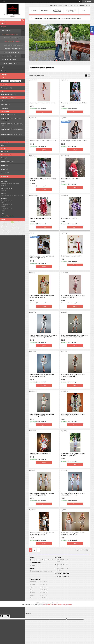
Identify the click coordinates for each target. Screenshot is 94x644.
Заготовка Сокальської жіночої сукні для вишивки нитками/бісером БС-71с (43, 336)
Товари (3, 27)
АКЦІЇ (3, 67)
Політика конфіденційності (65, 605)
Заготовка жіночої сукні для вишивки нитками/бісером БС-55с (42, 494)
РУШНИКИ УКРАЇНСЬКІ (9, 56)
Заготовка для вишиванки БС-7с (72, 256)
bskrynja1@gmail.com (7, 216)
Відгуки (3, 71)
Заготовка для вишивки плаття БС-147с (43, 141)
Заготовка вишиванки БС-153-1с (40, 218)
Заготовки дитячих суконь (12, 52)
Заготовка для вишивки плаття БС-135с (74, 103)
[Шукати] (23, 20)
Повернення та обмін (71, 11)
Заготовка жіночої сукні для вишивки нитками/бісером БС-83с (73, 494)
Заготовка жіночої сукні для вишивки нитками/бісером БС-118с (73, 296)
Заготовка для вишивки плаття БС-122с (43, 103)
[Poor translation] (7, 616)
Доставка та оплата (57, 11)
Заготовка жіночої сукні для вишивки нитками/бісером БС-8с (42, 296)
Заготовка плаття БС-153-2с (70, 179)
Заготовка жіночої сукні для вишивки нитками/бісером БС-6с (42, 257)
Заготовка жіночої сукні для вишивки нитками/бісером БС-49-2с (73, 415)
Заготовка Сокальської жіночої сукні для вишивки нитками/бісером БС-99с (74, 336)
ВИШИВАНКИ (6, 30)
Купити (44, 112)
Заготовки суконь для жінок (12, 41)
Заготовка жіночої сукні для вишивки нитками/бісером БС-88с (42, 375)
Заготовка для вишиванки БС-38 (40, 454)
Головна (34, 11)
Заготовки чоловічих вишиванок (14, 45)
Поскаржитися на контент (50, 605)
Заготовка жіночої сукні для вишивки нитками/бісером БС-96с (73, 375)
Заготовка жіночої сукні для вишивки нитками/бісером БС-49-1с (42, 415)
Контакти (45, 11)
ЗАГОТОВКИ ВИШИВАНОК (10, 34)
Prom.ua (56, 603)
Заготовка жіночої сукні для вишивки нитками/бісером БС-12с (73, 534)
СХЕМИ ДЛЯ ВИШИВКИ (9, 60)
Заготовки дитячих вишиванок (13, 49)
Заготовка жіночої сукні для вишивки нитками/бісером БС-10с (73, 455)
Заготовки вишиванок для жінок (14, 38)
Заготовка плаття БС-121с (70, 218)
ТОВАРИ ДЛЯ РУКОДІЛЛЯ (10, 63)
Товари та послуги (39, 18)
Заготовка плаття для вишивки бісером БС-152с (43, 179)
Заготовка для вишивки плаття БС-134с (74, 141)
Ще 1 (4, 138)
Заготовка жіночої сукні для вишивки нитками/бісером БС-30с (42, 534)
